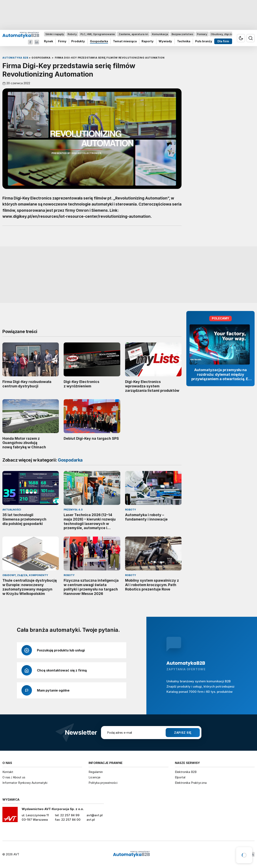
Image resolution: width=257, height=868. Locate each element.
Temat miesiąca (125, 41)
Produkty (78, 41)
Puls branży (204, 41)
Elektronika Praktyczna (191, 783)
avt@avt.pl (95, 815)
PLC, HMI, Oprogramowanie (98, 34)
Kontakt (8, 772)
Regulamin (96, 772)
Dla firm (223, 41)
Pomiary (202, 34)
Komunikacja (160, 34)
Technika (184, 41)
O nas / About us (14, 777)
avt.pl (91, 820)
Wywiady (165, 41)
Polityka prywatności (103, 783)
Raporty (148, 41)
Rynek (48, 41)
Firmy (62, 41)
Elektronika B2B (186, 772)
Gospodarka (99, 41)
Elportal (180, 777)
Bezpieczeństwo (182, 34)
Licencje (94, 777)
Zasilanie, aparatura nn (133, 34)
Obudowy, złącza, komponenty (230, 34)
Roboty (72, 34)
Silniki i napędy (55, 34)
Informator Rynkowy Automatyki (25, 783)
